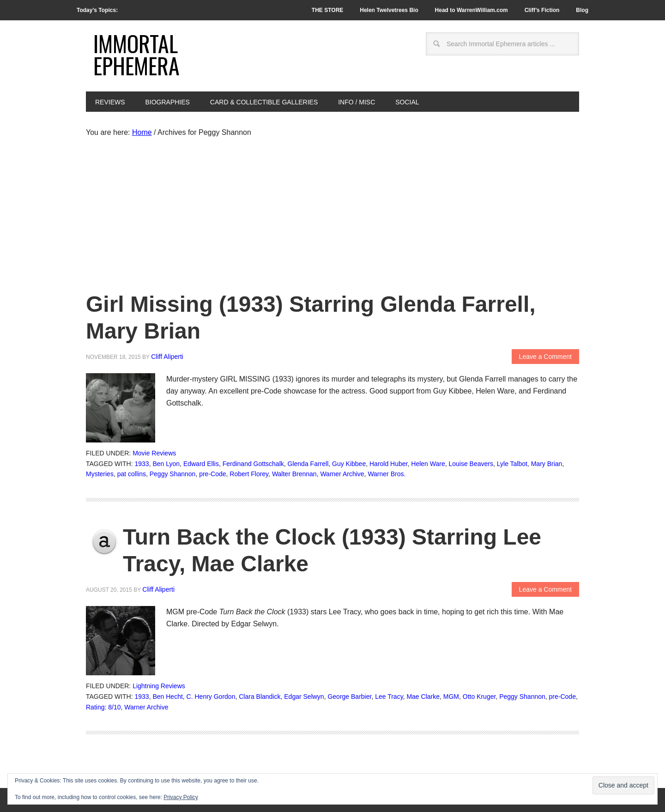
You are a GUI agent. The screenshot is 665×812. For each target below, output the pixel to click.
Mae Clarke (423, 697)
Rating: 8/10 (103, 707)
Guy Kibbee (349, 464)
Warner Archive (342, 474)
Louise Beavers (471, 464)
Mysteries (100, 474)
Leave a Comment (545, 357)
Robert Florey (249, 474)
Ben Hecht (167, 697)
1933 (142, 464)
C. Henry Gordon (211, 697)
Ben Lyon (166, 464)
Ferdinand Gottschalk (253, 464)
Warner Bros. (387, 474)
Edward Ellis (201, 464)
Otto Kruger (479, 697)
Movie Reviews (154, 453)
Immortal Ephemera (136, 54)
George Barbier (349, 697)
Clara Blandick (260, 697)
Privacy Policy (181, 797)
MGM (451, 697)
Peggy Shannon (173, 474)
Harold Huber (389, 464)
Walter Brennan (294, 474)
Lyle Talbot (512, 464)
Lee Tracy (389, 697)
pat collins (132, 474)
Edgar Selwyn (304, 697)
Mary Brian (547, 464)
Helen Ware (428, 464)
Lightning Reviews (159, 686)
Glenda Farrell (308, 464)
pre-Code (212, 474)
